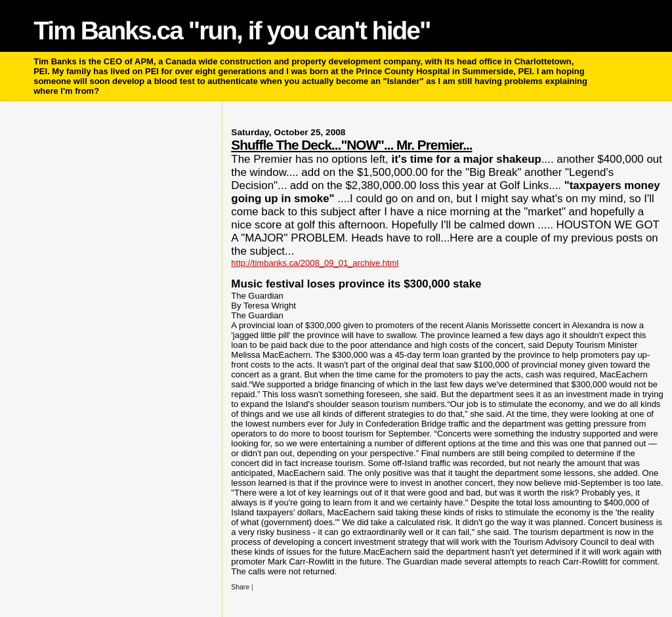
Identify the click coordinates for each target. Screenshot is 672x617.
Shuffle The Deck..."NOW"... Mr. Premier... (351, 145)
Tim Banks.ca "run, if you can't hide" (232, 31)
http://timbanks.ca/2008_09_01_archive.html (315, 263)
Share (240, 587)
